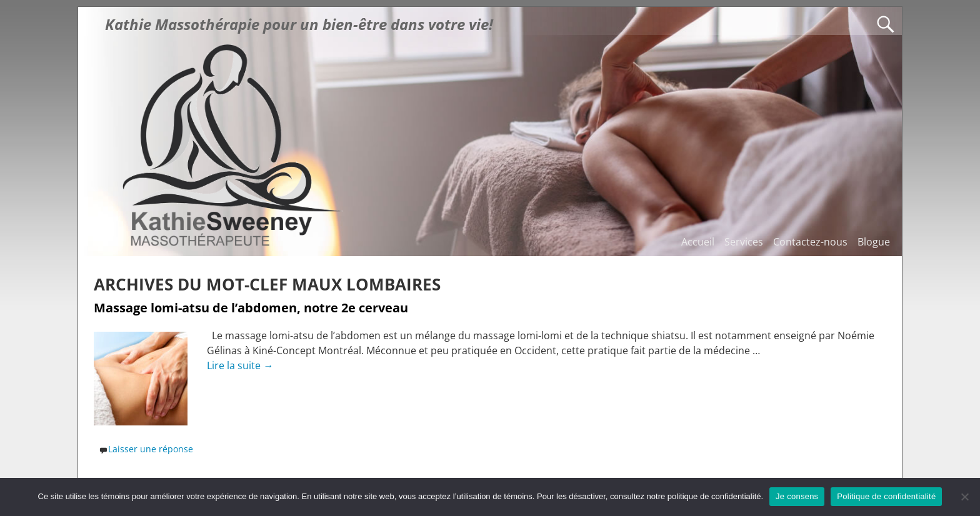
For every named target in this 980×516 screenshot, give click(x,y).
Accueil (698, 242)
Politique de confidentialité (886, 496)
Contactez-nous (810, 242)
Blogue (874, 242)
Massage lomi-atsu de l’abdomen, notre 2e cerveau (251, 308)
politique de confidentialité (714, 496)
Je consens (797, 496)
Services (744, 242)
